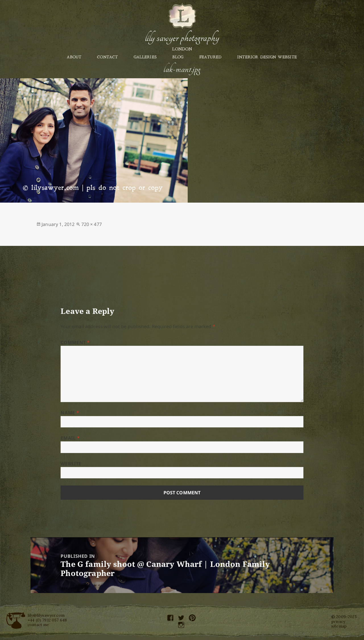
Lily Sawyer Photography (182, 38)
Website (71, 464)
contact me (38, 625)
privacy (338, 622)
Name (70, 413)
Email (70, 438)
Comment (75, 342)
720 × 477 (92, 224)
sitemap (339, 626)
